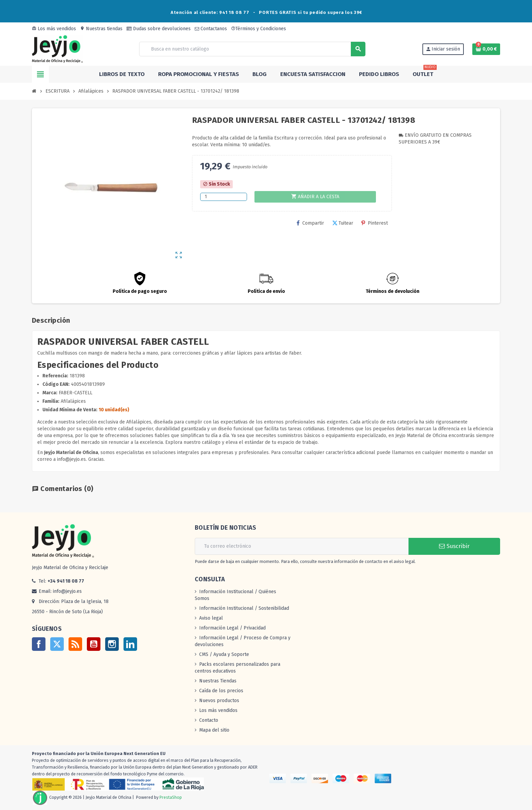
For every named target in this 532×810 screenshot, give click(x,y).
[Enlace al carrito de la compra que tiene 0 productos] (486, 49)
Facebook (39, 644)
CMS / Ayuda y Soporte (224, 654)
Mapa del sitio (214, 730)
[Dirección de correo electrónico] (302, 546)
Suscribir (454, 546)
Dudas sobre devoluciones (159, 29)
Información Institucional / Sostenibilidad (244, 608)
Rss (75, 644)
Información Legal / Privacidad (232, 628)
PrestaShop (171, 797)
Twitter (57, 644)
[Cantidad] (224, 197)
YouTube (94, 644)
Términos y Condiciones (259, 29)
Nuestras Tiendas (218, 681)
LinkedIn (130, 644)
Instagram (112, 644)
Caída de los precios (221, 691)
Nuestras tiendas (101, 29)
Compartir (310, 223)
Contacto (209, 720)
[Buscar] (252, 49)
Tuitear (343, 223)
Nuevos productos (219, 701)
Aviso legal (211, 618)
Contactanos (211, 29)
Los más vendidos (54, 29)
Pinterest (375, 223)
